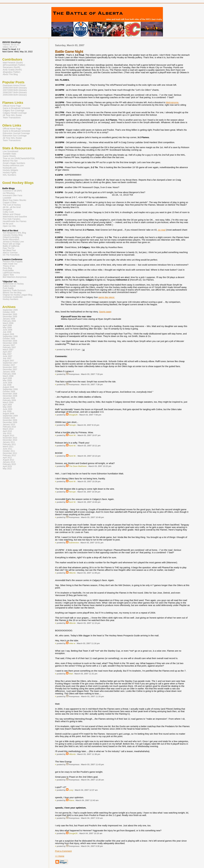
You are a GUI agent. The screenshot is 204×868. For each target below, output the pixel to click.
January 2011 (9, 442)
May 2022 (7, 469)
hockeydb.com (10, 168)
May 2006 (7, 328)
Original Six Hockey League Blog (17, 295)
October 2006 (9, 339)
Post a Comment (63, 851)
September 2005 (10, 310)
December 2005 (10, 317)
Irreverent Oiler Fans (12, 195)
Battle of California (11, 246)
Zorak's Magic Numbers (14, 163)
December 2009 (10, 422)
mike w (72, 643)
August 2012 (8, 460)
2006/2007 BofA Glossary (15, 92)
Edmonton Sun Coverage (15, 136)
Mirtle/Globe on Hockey (13, 284)
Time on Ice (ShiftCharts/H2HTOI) (19, 158)
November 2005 (10, 314)
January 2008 (9, 372)
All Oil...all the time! (12, 207)
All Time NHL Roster (12, 115)
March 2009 (8, 403)
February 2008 (9, 374)
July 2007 (7, 358)
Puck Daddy (8, 288)
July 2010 (7, 433)
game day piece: (107, 297)
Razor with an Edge (12, 244)
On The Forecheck (11, 255)
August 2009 (8, 414)
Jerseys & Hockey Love (13, 242)
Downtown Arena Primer (14, 85)
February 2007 (9, 347)
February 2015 (9, 464)
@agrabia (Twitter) (12, 72)
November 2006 (10, 341)
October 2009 (9, 418)
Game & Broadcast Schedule (16, 108)
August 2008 (8, 387)
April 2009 (7, 405)
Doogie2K (73, 415)
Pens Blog (7, 268)
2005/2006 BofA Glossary (15, 95)
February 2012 (9, 455)
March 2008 (8, 376)
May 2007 (7, 354)
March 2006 (8, 323)
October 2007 (9, 365)
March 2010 (8, 429)
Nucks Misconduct (11, 239)
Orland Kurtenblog (11, 237)
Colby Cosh (8, 212)
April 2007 (7, 352)
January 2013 (9, 462)
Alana (71, 800)
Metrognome (172, 102)
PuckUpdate (8, 270)
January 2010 (9, 425)
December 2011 (10, 453)
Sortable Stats (9, 154)
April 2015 (7, 466)
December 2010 (10, 440)
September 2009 (10, 416)
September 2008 (10, 389)
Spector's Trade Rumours (14, 290)
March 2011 (8, 447)
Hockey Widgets (10, 170)
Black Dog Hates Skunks (14, 200)
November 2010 (10, 438)
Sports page (105, 312)
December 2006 (10, 343)
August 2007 (8, 361)
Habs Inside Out (10, 264)
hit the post (8, 224)
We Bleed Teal (9, 250)
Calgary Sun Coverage (14, 111)
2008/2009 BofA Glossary (15, 88)
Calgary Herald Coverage (15, 113)
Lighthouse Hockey (11, 273)
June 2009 (7, 409)
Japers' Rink (8, 275)
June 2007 (7, 356)
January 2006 (9, 319)
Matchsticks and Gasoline (15, 217)
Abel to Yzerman (10, 253)
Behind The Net (10, 161)
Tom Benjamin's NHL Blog (14, 233)
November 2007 (10, 367)
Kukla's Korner (9, 286)
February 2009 (9, 400)
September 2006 (10, 336)
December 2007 (10, 369)
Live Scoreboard (10, 151)
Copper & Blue (10, 202)
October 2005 (9, 312)
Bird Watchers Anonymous (15, 277)
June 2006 (7, 330)
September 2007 (10, 363)
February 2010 (9, 427)
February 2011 (9, 444)
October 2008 (9, 392)
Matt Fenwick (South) (13, 63)
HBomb (72, 573)
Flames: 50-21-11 (11, 45)
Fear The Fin (9, 248)
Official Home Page (12, 106)
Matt (71, 674)
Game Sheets (9, 156)
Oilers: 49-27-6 (10, 47)
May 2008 (7, 381)
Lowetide (7, 198)
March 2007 (8, 350)
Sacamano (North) (11, 67)
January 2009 (9, 398)
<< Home (60, 856)
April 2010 (7, 431)
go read (162, 230)
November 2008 (10, 394)
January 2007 (9, 345)
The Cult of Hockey (12, 205)
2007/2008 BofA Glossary (15, 90)
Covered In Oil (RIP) (12, 191)
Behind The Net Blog (12, 293)
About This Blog (10, 74)
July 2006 (7, 332)
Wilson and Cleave (12, 214)
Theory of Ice (9, 266)
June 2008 (7, 383)
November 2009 (10, 420)
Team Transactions (12, 118)
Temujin (72, 425)
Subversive (74, 543)
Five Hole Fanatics (12, 219)
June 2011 (7, 449)
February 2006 (9, 321)
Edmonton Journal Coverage (16, 133)
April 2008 (7, 378)
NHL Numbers (9, 175)
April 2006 (7, 325)
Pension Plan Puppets (13, 262)
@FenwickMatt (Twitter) (14, 65)
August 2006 (8, 334)
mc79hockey (9, 193)
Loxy (71, 790)
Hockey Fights (9, 173)
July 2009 (7, 411)
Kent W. (73, 435)
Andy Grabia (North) (12, 70)
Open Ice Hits (9, 226)
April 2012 (7, 458)
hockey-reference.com (13, 165)
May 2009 (7, 407)
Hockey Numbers (10, 299)
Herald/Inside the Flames (15, 221)
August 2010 (8, 436)
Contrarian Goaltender (13, 297)
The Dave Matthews (78, 466)
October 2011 (9, 451)
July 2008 (7, 385)
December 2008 (10, 396)
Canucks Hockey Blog (13, 235)
